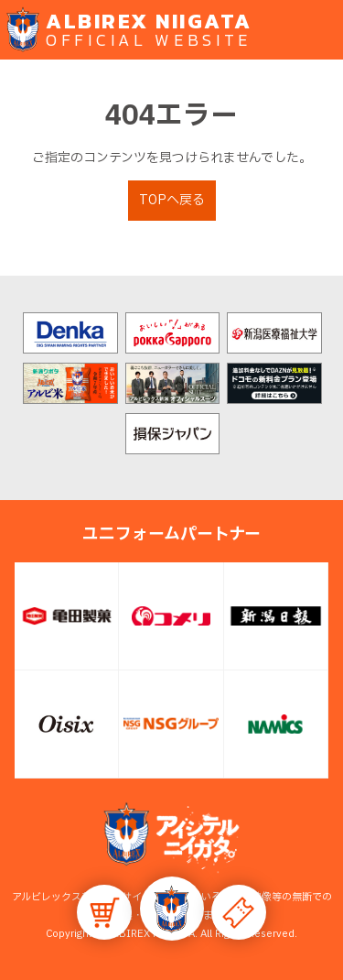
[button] (172, 909)
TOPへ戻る (172, 200)
